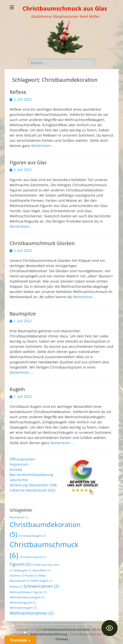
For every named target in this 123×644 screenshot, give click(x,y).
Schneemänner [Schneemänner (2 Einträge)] (41, 586)
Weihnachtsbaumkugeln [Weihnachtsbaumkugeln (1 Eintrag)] (27, 597)
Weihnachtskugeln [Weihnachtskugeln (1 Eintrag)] (23, 608)
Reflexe (18, 92)
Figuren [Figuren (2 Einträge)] (20, 564)
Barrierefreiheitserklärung (31, 475)
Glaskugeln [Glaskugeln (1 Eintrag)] (23, 570)
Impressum (19, 464)
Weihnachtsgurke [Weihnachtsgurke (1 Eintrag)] (23, 602)
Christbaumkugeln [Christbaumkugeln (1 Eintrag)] (32, 536)
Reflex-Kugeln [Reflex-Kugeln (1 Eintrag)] (42, 581)
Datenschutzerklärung (48, 634)
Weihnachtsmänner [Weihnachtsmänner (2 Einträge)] (32, 613)
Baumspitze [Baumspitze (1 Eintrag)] (19, 517)
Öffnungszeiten (22, 459)
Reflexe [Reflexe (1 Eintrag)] (16, 587)
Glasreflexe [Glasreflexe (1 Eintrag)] (41, 570)
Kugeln (17, 389)
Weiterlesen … (43, 146)
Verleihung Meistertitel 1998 (33, 485)
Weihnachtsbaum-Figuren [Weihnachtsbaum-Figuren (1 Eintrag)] (28, 592)
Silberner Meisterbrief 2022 (33, 490)
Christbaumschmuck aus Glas (65, 9)
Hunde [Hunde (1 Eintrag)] (31, 576)
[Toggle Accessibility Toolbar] (110, 628)
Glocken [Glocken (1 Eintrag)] (17, 576)
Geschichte (19, 480)
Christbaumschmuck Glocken (42, 243)
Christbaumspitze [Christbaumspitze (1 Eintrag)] (32, 557)
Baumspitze (23, 314)
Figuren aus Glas (28, 163)
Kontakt (16, 469)
